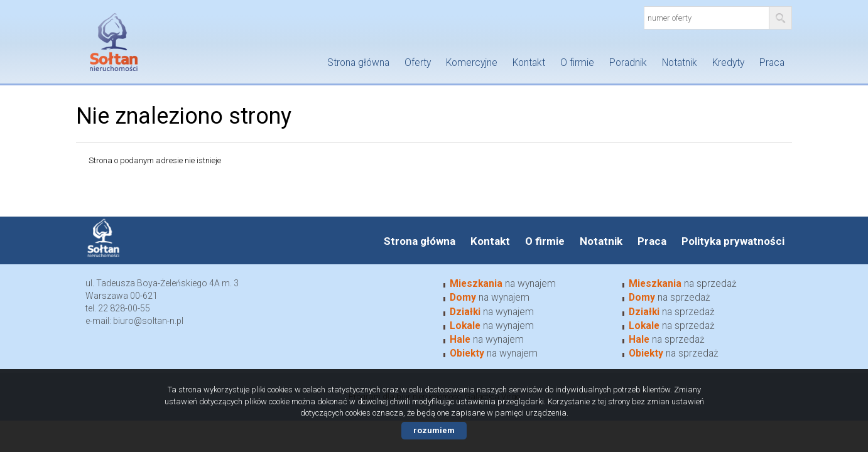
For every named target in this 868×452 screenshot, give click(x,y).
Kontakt (529, 63)
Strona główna (358, 63)
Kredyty (728, 63)
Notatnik (680, 63)
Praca (772, 63)
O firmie (577, 63)
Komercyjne (472, 63)
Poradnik (628, 63)
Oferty (418, 63)
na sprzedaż (683, 284)
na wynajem (503, 284)
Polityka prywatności (733, 241)
